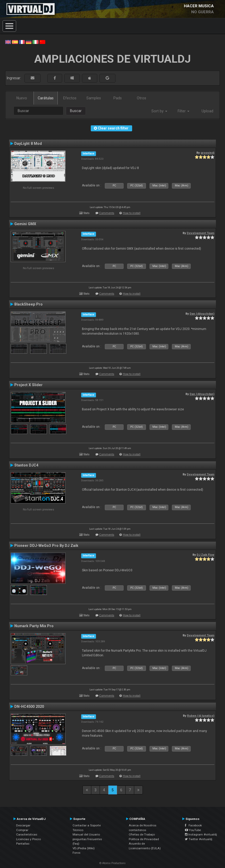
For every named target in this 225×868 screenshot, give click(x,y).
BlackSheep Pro (28, 304)
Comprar (22, 830)
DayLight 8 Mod (28, 144)
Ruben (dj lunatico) (201, 716)
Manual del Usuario (86, 834)
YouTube (193, 830)
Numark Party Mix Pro (34, 626)
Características (27, 834)
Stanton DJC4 (26, 465)
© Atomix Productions (112, 863)
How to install (132, 213)
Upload (207, 111)
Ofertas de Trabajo (142, 834)
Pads (118, 98)
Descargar (23, 825)
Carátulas (46, 98)
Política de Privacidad (144, 839)
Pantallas (23, 844)
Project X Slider (28, 385)
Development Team (201, 233)
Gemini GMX (25, 224)
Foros (76, 853)
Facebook (193, 825)
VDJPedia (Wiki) (84, 848)
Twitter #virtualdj (199, 839)
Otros (142, 98)
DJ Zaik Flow (205, 555)
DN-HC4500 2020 (29, 707)
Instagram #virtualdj (201, 834)
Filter (184, 111)
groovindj (207, 153)
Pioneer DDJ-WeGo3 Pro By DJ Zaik (46, 546)
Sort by (159, 111)
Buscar (76, 111)
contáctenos (137, 830)
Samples (94, 98)
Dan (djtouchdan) (202, 314)
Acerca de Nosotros (143, 825)
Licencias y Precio (28, 839)
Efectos (70, 98)
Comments (107, 213)
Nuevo (22, 98)
